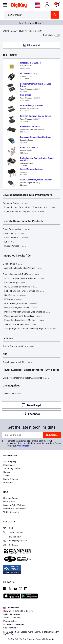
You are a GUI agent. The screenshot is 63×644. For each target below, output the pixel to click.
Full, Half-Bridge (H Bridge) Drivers (24, 291)
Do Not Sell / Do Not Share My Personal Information (32, 639)
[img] (19, 6)
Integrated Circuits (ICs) (17, 256)
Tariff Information (11, 512)
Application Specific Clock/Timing (23, 268)
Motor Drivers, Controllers (21, 304)
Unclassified (12, 394)
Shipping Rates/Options (14, 505)
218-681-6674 (12, 537)
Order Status (9, 502)
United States (11, 608)
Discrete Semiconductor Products (23, 221)
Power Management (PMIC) (21, 274)
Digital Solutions (11, 479)
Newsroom (8, 483)
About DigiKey (10, 462)
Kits (5, 354)
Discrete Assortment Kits (17, 362)
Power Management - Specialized (23, 316)
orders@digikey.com (15, 541)
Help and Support (11, 498)
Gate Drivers (15, 295)
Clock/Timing (12, 264)
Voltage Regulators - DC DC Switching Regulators (30, 329)
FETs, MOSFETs (17, 238)
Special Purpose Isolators (18, 346)
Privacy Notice (24, 446)
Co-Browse (11, 545)
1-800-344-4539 (13, 533)
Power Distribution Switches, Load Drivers (27, 312)
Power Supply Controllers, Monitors (24, 320)
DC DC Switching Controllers (21, 287)
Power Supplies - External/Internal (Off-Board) (31, 370)
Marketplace (9, 465)
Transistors (13, 234)
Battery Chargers (15, 283)
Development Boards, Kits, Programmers (27, 195)
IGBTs (10, 242)
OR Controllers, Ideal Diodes (21, 308)
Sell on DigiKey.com (12, 469)
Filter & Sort (33, 45)
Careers (7, 472)
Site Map (7, 476)
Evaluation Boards (15, 203)
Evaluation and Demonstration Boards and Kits (30, 208)
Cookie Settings (10, 628)
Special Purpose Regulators (20, 325)
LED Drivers (13, 300)
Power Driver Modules (17, 229)
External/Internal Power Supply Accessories (26, 378)
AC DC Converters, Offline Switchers (24, 279)
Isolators (8, 338)
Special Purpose (15, 246)
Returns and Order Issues (15, 509)
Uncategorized (12, 386)
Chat (8, 528)
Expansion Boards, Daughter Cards (24, 212)
